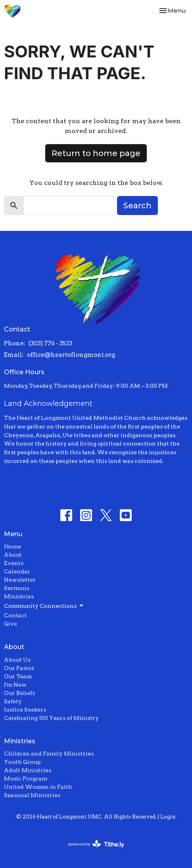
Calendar (17, 571)
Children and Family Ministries (49, 754)
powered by (96, 844)
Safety (13, 701)
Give (11, 624)
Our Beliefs (19, 693)
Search (137, 206)
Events (14, 563)
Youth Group (22, 762)
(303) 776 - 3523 (50, 343)
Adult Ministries (28, 770)
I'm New (15, 685)
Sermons (17, 588)
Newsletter (20, 580)
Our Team (18, 676)
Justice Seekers (25, 710)
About (13, 555)
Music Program (26, 779)
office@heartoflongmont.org (71, 355)
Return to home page (96, 153)
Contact (15, 615)
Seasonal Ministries (32, 795)
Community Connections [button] (44, 606)
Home (12, 546)
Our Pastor (19, 668)
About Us (17, 660)
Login (168, 817)
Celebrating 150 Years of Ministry (51, 718)
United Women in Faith (38, 787)
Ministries (19, 596)
